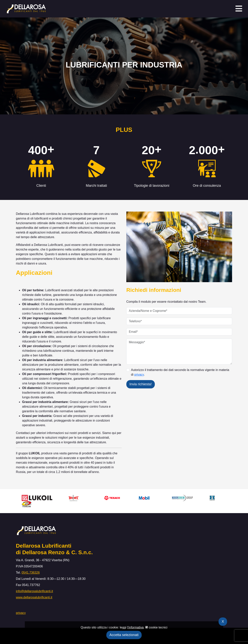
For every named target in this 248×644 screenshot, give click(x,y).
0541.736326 (31, 573)
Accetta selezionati (124, 635)
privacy (139, 375)
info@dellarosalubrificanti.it (34, 591)
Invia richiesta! (141, 384)
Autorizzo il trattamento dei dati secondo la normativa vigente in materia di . (180, 372)
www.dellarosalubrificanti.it (34, 597)
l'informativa (135, 627)
